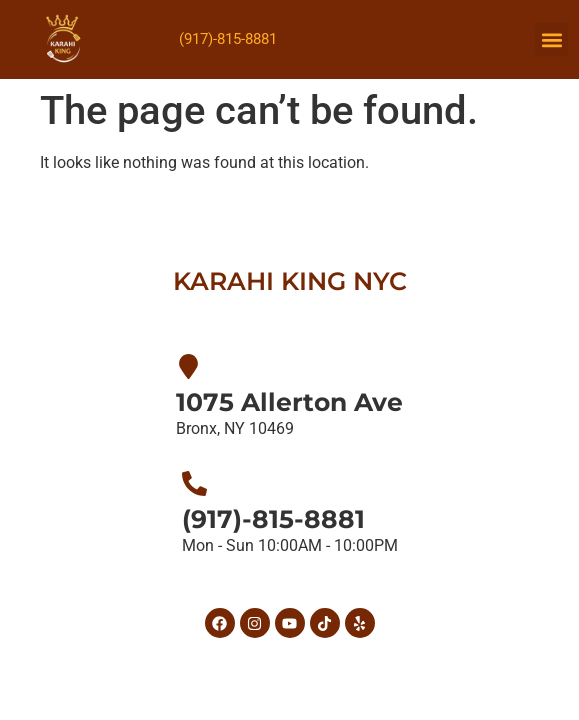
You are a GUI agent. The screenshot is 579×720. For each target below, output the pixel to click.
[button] (551, 39)
